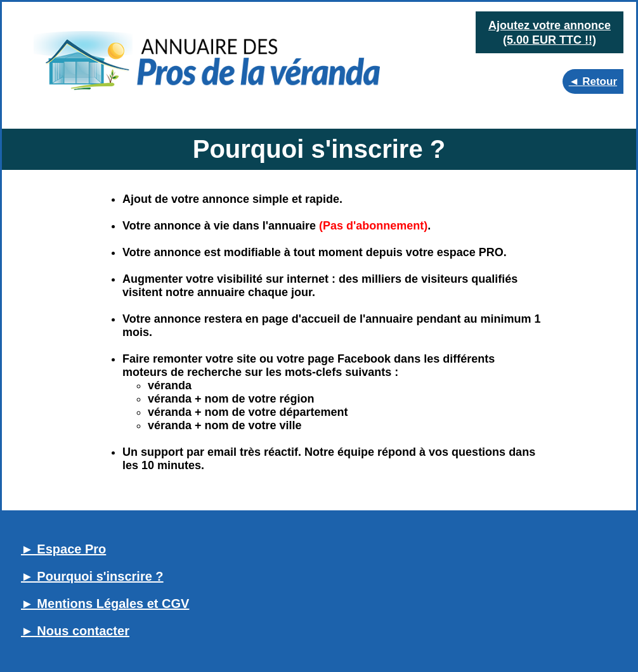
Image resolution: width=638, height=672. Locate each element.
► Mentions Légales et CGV (105, 604)
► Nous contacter (75, 631)
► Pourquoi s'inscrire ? (92, 576)
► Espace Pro (63, 549)
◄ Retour (593, 81)
